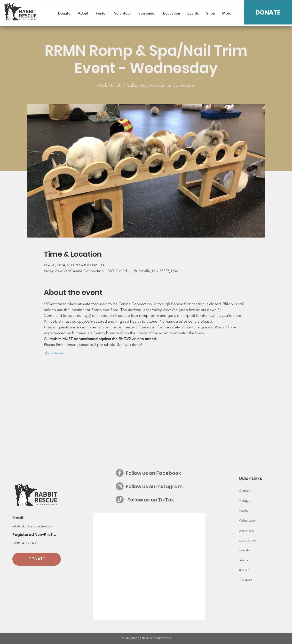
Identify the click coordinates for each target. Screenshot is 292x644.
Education (247, 540)
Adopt (244, 500)
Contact (245, 580)
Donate (245, 490)
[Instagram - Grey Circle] (120, 486)
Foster (244, 510)
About (244, 570)
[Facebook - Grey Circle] (120, 473)
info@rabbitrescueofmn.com (33, 526)
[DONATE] (268, 12)
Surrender (247, 530)
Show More (54, 353)
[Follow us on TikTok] (120, 500)
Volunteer (247, 520)
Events (244, 550)
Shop (243, 560)
